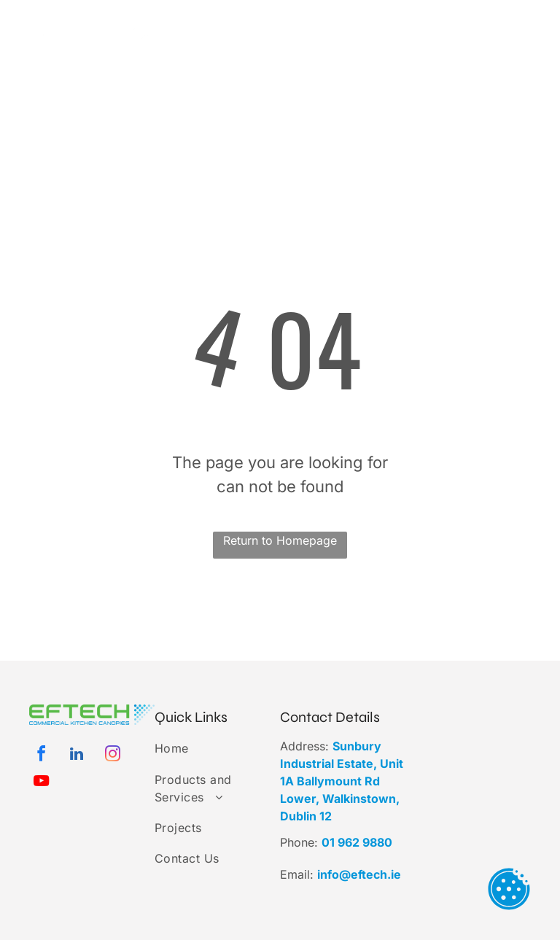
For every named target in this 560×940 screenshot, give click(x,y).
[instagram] (112, 756)
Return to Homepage (280, 540)
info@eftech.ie (359, 874)
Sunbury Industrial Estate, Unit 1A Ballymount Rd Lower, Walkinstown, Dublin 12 (342, 781)
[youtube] (41, 783)
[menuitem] (263, 57)
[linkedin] (77, 756)
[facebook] (41, 756)
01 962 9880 (357, 842)
